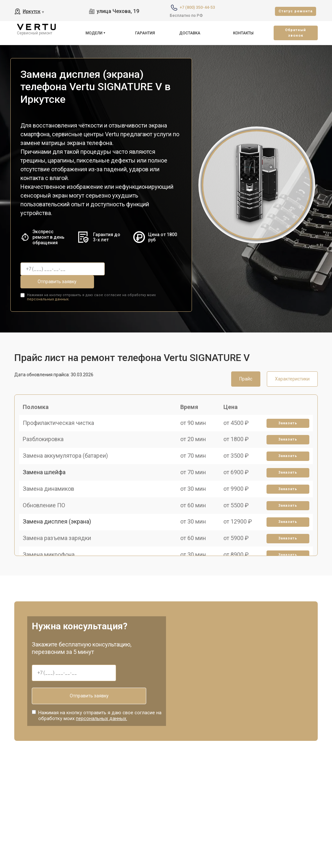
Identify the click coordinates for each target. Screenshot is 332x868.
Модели (94, 33)
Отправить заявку (137, 269)
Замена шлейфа (47, 484)
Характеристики (292, 364)
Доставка (190, 33)
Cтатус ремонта (296, 11)
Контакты (243, 33)
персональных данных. (48, 284)
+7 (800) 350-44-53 (197, 7)
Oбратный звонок (296, 33)
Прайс (246, 364)
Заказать (285, 417)
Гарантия (145, 33)
